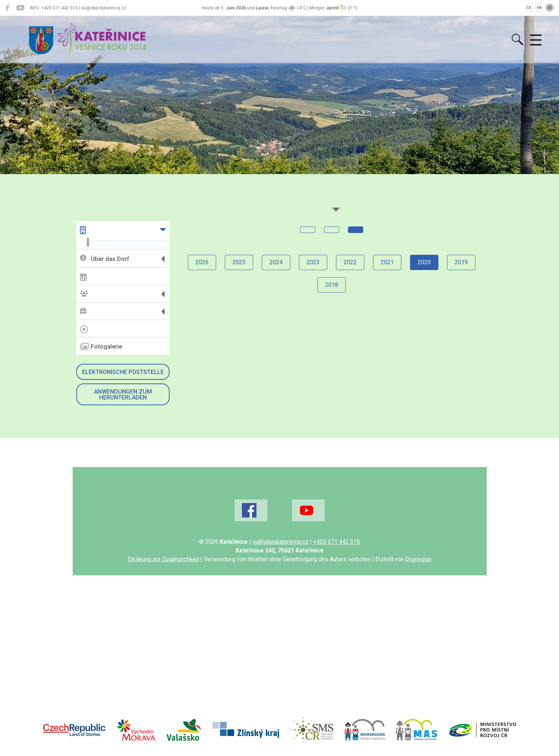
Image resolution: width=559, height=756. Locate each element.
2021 (387, 262)
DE (550, 8)
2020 (424, 262)
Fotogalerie (101, 347)
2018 (332, 285)
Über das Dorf (104, 259)
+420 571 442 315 (337, 542)
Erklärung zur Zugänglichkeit (163, 559)
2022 (350, 262)
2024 (276, 262)
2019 (461, 262)
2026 (202, 262)
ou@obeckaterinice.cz (280, 542)
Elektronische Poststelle (123, 372)
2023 (313, 262)
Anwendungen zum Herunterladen (123, 395)
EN (539, 8)
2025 (239, 262)
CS (529, 8)
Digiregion (418, 559)
